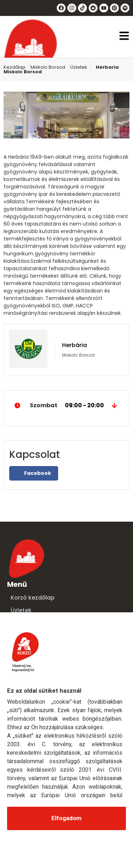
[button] (124, 37)
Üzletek (79, 67)
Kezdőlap (15, 67)
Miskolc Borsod (48, 67)
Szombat (66, 405)
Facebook (34, 473)
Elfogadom (66, 818)
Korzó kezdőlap (33, 598)
